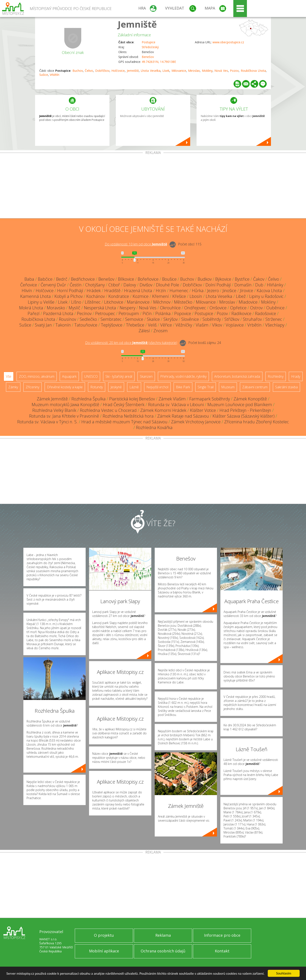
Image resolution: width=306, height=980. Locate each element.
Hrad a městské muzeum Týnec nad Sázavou (124, 422)
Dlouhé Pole (168, 285)
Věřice (166, 325)
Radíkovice (241, 313)
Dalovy (130, 285)
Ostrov (256, 308)
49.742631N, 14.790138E (159, 62)
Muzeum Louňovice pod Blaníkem (240, 405)
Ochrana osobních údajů (163, 951)
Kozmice (141, 296)
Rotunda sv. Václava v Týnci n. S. (47, 422)
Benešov (148, 57)
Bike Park (183, 387)
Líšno (76, 302)
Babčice (45, 279)
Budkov (205, 279)
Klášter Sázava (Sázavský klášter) (244, 416)
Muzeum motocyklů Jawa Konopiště (65, 405)
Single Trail (206, 387)
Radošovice (266, 313)
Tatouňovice (86, 325)
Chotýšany (95, 285)
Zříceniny (33, 387)
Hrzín (161, 291)
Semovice (134, 319)
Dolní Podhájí (218, 285)
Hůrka (198, 291)
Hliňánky (275, 285)
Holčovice (118, 71)
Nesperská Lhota (100, 308)
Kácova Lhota (269, 291)
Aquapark (69, 376)
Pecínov (84, 313)
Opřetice (238, 308)
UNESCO (91, 376)
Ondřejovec (195, 308)
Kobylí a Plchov (69, 296)
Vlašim (202, 325)
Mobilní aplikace (104, 951)
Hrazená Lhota (138, 291)
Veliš (152, 325)
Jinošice (229, 291)
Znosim (161, 331)
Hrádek (94, 291)
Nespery (127, 308)
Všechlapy (275, 325)
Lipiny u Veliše (41, 302)
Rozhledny (276, 376)
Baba (29, 279)
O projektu (104, 935)
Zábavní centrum (255, 387)
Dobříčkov (102, 71)
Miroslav (194, 71)
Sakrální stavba (286, 387)
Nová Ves (221, 71)
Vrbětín (55, 75)
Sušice (44, 75)
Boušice (169, 279)
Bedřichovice (83, 279)
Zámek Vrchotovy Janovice (196, 422)
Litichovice (114, 302)
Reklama (163, 935)
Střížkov (232, 319)
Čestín (76, 285)
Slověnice (190, 319)
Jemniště (137, 24)
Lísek (166, 71)
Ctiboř (114, 285)
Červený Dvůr (53, 285)
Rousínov (67, 319)
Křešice (179, 296)
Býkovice (223, 279)
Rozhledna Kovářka (154, 427)
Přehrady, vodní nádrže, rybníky (183, 376)
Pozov (234, 71)
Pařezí (34, 313)
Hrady (296, 376)
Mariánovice (138, 302)
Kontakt (222, 951)
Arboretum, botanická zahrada (237, 376)
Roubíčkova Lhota (253, 71)
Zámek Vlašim (172, 399)
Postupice (149, 42)
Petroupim (129, 313)
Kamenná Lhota (35, 296)
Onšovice (218, 308)
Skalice (153, 319)
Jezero (213, 291)
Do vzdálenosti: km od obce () (131, 343)
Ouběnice (275, 308)
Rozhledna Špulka (89, 399)
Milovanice (179, 71)
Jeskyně (116, 387)
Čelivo (89, 71)
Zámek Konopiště (250, 399)
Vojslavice (235, 325)
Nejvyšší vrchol (157, 387)
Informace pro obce (222, 935)
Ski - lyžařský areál (119, 376)
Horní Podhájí (70, 291)
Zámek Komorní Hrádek (163, 410)
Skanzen (146, 376)
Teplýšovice (112, 325)
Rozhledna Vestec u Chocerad (108, 410)
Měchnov (162, 302)
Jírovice (246, 291)
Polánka (163, 313)
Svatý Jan (43, 325)
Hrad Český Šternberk (124, 405)
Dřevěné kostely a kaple (65, 387)
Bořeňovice (148, 279)
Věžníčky (184, 325)
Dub (259, 285)
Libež (241, 296)
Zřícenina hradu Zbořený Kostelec (256, 422)
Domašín (243, 285)
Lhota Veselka (151, 71)
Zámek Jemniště (52, 399)
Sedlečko (88, 319)
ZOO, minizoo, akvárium (37, 376)
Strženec (274, 319)
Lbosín (196, 296)
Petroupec (105, 313)
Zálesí (144, 331)
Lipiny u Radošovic (266, 296)
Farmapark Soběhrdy (210, 399)
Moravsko (56, 308)
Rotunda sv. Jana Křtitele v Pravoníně (64, 416)
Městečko (183, 302)
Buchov (78, 71)
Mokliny (207, 71)
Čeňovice (29, 285)
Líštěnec (93, 302)
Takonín (63, 325)
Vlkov (217, 325)
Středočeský (150, 47)
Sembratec (111, 319)
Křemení (160, 296)
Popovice (183, 313)
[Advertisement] (153, 186)
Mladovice (248, 302)
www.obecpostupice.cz (228, 42)
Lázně (134, 387)
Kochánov (96, 296)
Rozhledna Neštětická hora (128, 416)
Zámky (13, 387)
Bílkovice (126, 279)
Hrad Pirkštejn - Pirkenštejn (245, 410)
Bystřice (242, 279)
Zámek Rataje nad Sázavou (183, 416)
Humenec (179, 291)
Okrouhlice (170, 308)
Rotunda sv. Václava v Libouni (176, 405)
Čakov (259, 279)
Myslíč (74, 308)
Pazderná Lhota (58, 313)
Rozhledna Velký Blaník (54, 410)
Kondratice (119, 296)
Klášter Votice (203, 410)
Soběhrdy (212, 319)
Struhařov (252, 319)
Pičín (147, 313)
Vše (9, 376)
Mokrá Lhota (31, 308)
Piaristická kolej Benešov (132, 399)
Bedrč (62, 279)
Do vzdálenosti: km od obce (136, 244)
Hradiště (112, 291)
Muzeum (228, 387)
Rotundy (97, 387)
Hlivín (27, 291)
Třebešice (135, 325)
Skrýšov (171, 319)
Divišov (146, 285)
